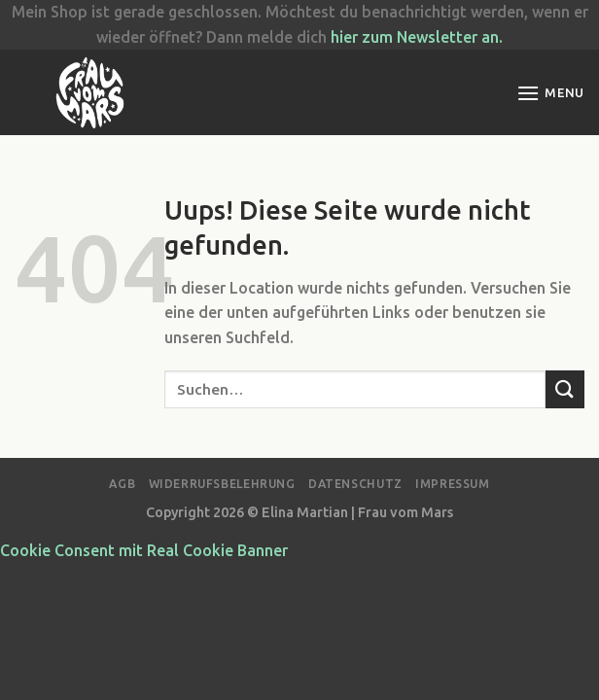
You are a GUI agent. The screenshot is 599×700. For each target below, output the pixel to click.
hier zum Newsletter (404, 37)
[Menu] (550, 93)
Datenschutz (355, 484)
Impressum (453, 484)
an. (490, 37)
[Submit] (565, 389)
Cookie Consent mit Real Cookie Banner (144, 550)
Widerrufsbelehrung (222, 484)
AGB (122, 484)
